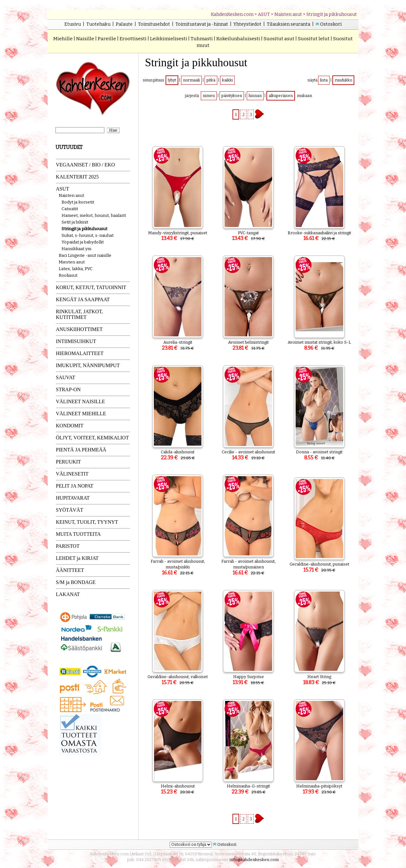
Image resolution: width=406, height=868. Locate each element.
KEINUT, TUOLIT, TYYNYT (87, 522)
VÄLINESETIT (72, 474)
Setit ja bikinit (75, 222)
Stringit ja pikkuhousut (332, 14)
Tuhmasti (202, 39)
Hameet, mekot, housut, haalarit (94, 215)
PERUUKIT (68, 462)
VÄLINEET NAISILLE (80, 402)
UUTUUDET (69, 147)
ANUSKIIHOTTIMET (79, 329)
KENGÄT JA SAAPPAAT (83, 299)
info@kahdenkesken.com (254, 860)
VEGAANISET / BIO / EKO (85, 165)
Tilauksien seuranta (288, 24)
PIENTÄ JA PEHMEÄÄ (81, 450)
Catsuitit (70, 209)
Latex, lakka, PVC (76, 269)
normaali (191, 80)
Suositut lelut (314, 39)
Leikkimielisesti (169, 39)
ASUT (264, 14)
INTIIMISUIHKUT (76, 341)
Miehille (63, 39)
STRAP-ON (68, 389)
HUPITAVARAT (73, 498)
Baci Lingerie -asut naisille (85, 255)
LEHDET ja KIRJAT (77, 558)
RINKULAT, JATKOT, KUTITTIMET (79, 314)
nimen (209, 96)
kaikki (227, 80)
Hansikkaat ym (76, 249)
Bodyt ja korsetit (78, 202)
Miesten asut (72, 262)
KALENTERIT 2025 (77, 177)
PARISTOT (68, 546)
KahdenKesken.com (232, 14)
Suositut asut (279, 39)
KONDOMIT (70, 426)
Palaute (124, 24)
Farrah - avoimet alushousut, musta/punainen (249, 567)
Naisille (85, 39)
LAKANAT (68, 594)
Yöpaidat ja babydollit (83, 242)
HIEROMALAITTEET (80, 353)
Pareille (107, 39)
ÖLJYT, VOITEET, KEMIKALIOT (92, 438)
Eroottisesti (133, 39)
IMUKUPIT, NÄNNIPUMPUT (88, 365)
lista (324, 80)
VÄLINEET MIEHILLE (81, 414)
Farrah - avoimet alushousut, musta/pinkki (178, 567)
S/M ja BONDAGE (76, 582)
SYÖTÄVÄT (69, 510)
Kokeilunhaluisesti (238, 39)
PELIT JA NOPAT (75, 486)
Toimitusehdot (154, 24)
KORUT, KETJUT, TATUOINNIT (91, 287)
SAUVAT (65, 377)
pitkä (211, 80)
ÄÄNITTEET (70, 570)
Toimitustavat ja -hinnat (202, 24)
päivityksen (232, 96)
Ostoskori (331, 24)
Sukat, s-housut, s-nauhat (88, 235)
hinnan (255, 96)
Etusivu (73, 24)
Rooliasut (68, 275)
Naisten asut (288, 14)
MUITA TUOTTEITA (78, 534)
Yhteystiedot (247, 24)
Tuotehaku (98, 24)
